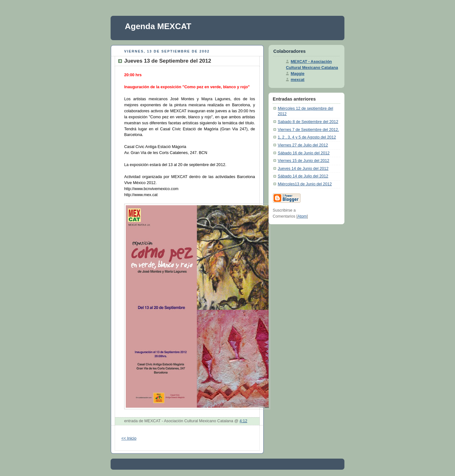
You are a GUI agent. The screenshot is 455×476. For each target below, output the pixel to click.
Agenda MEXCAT (158, 26)
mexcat (297, 80)
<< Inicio (129, 438)
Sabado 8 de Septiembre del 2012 (308, 122)
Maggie (297, 74)
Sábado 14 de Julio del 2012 (303, 176)
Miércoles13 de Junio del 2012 (305, 184)
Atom (302, 216)
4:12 (243, 421)
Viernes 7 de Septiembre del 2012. (308, 130)
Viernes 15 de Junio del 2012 (303, 161)
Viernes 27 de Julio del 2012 (303, 145)
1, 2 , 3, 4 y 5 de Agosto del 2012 (307, 137)
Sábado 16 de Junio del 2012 (304, 153)
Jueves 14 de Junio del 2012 (303, 169)
